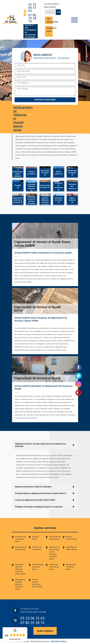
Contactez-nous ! (50, 31)
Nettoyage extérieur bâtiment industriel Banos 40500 (20, 569)
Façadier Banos (36, 538)
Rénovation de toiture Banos (21, 548)
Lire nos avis (15, 639)
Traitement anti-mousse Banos (54, 567)
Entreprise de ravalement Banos (21, 539)
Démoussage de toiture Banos (71, 567)
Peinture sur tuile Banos (37, 548)
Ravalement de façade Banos (55, 538)
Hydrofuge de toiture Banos (72, 548)
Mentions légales (59, 641)
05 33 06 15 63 (32, 8)
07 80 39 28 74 (32, 18)
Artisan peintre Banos (72, 538)
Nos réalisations (50, 20)
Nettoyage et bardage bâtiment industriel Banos (20, 584)
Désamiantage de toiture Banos (38, 567)
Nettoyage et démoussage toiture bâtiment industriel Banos (54, 553)
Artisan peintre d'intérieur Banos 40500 (37, 583)
